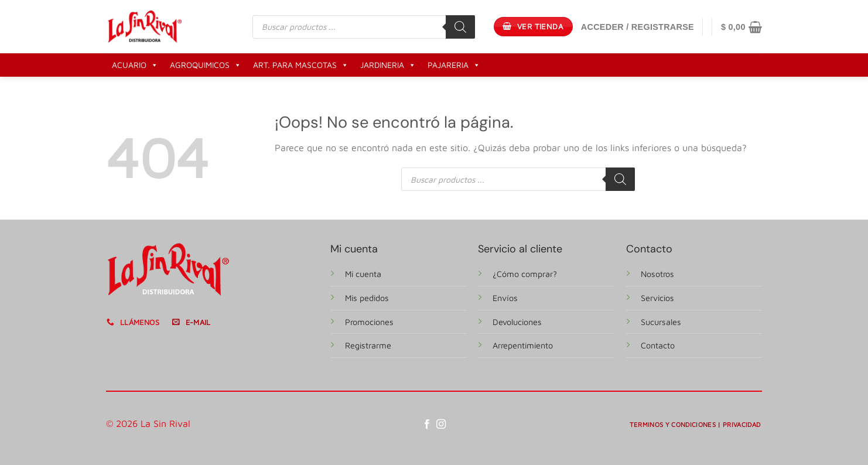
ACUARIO (135, 65)
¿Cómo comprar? (525, 274)
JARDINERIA (388, 65)
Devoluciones (517, 322)
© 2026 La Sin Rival (148, 423)
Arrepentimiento (523, 345)
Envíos (505, 298)
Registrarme (368, 345)
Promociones (369, 322)
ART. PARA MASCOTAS (301, 65)
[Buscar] (460, 27)
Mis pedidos (367, 298)
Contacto (658, 345)
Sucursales (661, 322)
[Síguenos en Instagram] (441, 425)
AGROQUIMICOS (206, 65)
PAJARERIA (454, 65)
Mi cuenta (363, 274)
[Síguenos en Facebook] (427, 425)
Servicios (657, 298)
